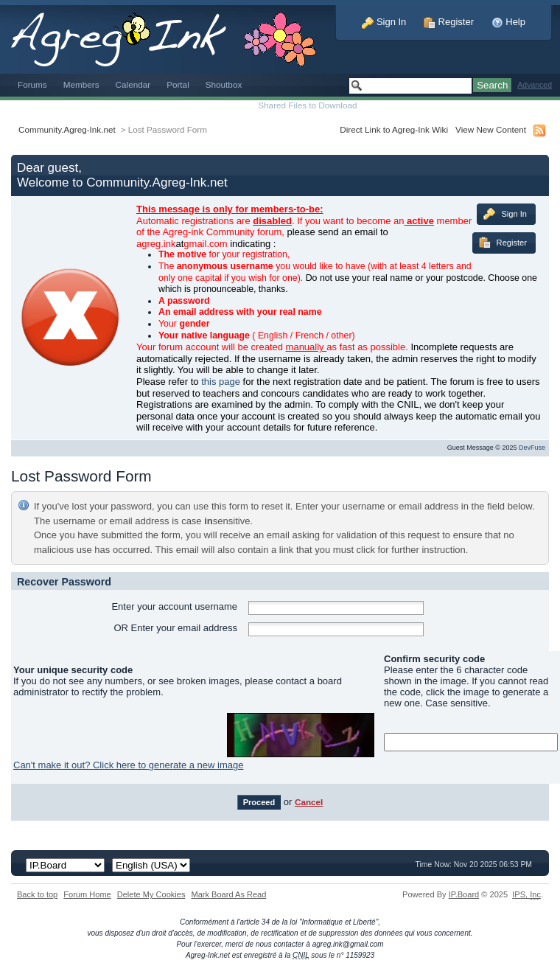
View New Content (491, 129)
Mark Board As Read (228, 894)
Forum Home (87, 894)
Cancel (309, 802)
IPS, (526, 894)
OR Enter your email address (175, 628)
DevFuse (532, 448)
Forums (32, 84)
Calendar (133, 84)
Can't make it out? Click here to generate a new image (128, 765)
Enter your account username (174, 606)
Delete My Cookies (151, 894)
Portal (178, 84)
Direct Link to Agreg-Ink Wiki (394, 129)
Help (508, 22)
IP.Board (464, 894)
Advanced (535, 85)
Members (81, 84)
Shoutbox (224, 84)
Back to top (37, 894)
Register (449, 22)
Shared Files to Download (307, 105)
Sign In (384, 22)
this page (221, 382)
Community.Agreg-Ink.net (67, 129)
